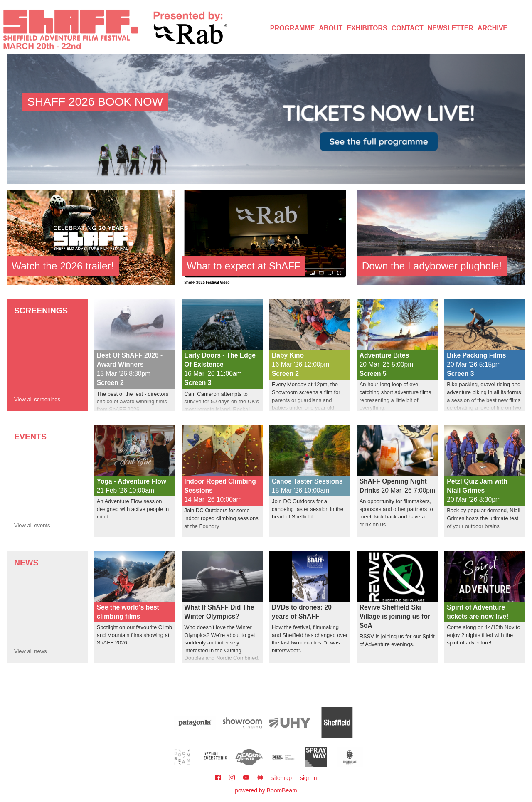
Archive (493, 28)
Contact (408, 28)
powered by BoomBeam (266, 790)
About (331, 28)
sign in (308, 778)
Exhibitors (367, 28)
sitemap (282, 778)
